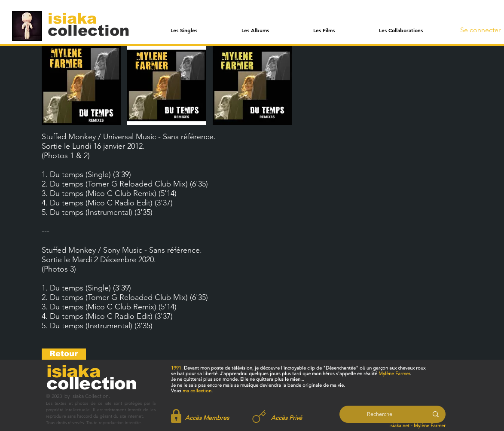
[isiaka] (77, 18)
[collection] (89, 30)
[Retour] (64, 354)
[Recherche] (380, 414)
